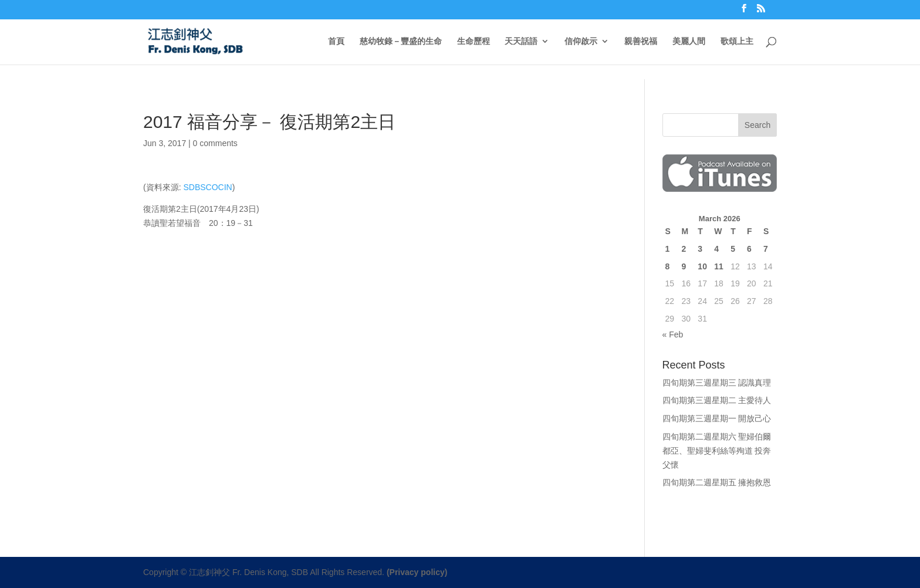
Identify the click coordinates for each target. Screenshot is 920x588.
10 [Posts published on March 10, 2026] (702, 266)
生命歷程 (473, 41)
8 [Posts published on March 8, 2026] (668, 266)
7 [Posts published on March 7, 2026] (766, 249)
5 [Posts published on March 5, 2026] (733, 249)
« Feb (673, 334)
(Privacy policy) (417, 572)
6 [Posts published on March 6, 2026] (749, 249)
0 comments (215, 143)
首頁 (336, 41)
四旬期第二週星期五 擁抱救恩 (717, 482)
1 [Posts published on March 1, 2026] (668, 249)
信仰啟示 (581, 41)
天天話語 (521, 41)
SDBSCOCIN (207, 187)
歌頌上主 (737, 41)
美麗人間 (689, 41)
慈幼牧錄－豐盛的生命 (401, 41)
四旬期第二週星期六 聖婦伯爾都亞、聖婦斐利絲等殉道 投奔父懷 (717, 451)
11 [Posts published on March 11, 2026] (719, 266)
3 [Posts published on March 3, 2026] (700, 249)
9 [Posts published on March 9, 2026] (684, 266)
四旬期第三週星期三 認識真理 (717, 383)
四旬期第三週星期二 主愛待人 (717, 400)
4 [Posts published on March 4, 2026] (716, 249)
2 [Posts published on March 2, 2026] (684, 249)
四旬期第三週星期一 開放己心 (717, 418)
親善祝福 (641, 41)
